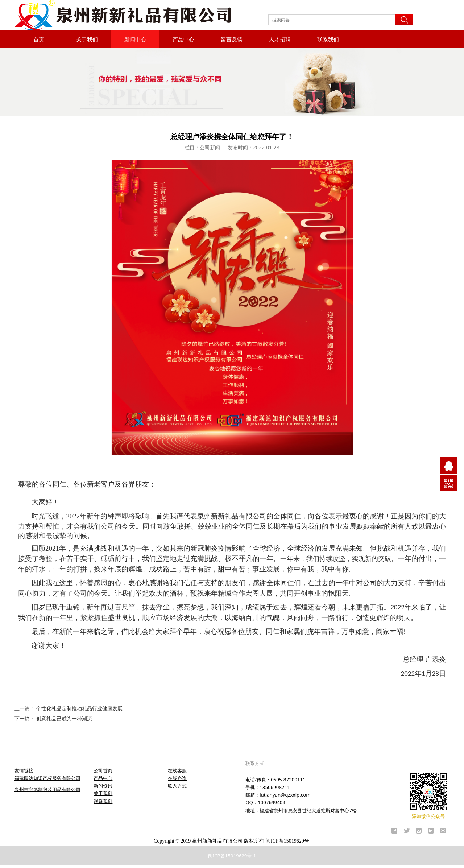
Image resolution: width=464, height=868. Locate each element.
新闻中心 (135, 39)
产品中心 (183, 39)
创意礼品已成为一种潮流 (64, 718)
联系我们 (328, 39)
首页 (39, 39)
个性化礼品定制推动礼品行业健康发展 (79, 708)
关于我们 (87, 39)
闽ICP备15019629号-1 (232, 856)
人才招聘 (280, 39)
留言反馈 (232, 39)
